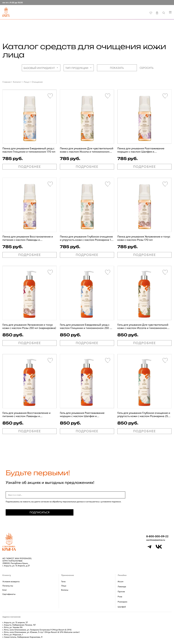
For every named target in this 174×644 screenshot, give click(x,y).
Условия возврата (11, 581)
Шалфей (122, 607)
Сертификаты (9, 594)
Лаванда (122, 586)
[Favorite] (50, 96)
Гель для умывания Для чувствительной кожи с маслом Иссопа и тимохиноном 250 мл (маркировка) (143, 326)
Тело (63, 581)
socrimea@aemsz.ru (156, 540)
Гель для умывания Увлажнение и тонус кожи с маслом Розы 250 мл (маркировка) (29, 326)
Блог (5, 590)
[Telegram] (149, 547)
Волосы (65, 590)
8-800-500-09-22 (157, 536)
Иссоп (120, 581)
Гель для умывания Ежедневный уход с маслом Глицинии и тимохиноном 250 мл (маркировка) (87, 326)
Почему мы (8, 586)
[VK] (159, 547)
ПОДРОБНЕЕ (30, 167)
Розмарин (122, 602)
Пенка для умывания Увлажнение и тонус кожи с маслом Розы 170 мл (144, 238)
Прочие (121, 592)
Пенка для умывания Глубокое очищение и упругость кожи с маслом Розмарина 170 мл (87, 238)
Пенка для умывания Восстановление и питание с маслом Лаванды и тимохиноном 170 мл (28, 238)
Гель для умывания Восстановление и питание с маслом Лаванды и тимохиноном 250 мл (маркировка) (26, 414)
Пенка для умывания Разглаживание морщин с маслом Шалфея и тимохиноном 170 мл (141, 150)
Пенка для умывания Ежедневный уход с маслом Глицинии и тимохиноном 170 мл (29, 150)
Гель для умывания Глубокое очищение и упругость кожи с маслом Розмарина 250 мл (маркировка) (144, 414)
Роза (120, 597)
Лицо (64, 586)
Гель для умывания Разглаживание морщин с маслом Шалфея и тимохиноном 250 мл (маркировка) (82, 414)
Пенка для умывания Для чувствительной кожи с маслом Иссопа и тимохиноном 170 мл (87, 150)
